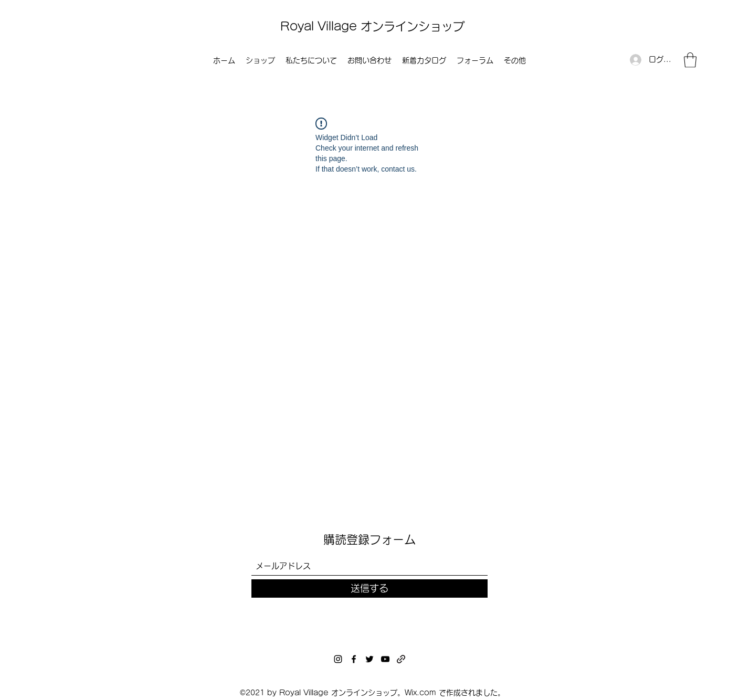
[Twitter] (369, 659)
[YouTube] (385, 659)
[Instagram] (338, 659)
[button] (690, 60)
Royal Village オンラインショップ (372, 26)
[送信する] (369, 588)
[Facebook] (354, 659)
